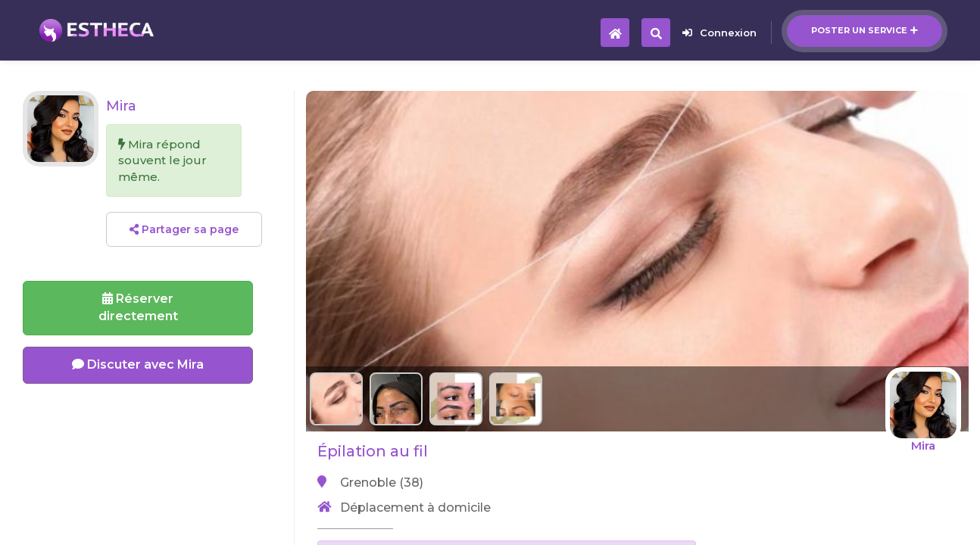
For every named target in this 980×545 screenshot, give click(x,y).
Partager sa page (184, 229)
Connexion (719, 33)
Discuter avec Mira (138, 364)
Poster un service (865, 30)
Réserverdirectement (138, 307)
